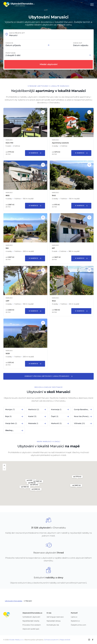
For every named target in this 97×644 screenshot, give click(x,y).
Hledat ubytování (49, 64)
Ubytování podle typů (31, 629)
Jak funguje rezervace (55, 617)
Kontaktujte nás (53, 625)
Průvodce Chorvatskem (32, 625)
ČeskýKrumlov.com (78, 625)
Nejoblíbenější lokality (31, 621)
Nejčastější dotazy (54, 621)
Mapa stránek (65, 640)
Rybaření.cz (75, 621)
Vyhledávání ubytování (31, 617)
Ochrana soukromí (51, 640)
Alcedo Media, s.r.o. (16, 640)
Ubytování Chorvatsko (14, 601)
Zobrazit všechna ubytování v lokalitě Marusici (49, 376)
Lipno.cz (74, 617)
